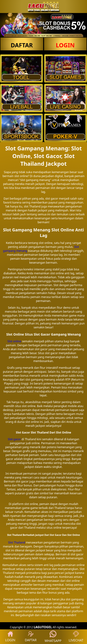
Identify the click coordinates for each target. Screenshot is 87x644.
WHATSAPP (53, 637)
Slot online (14, 341)
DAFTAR (22, 45)
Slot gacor (14, 439)
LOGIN (65, 45)
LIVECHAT (76, 637)
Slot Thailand (17, 542)
